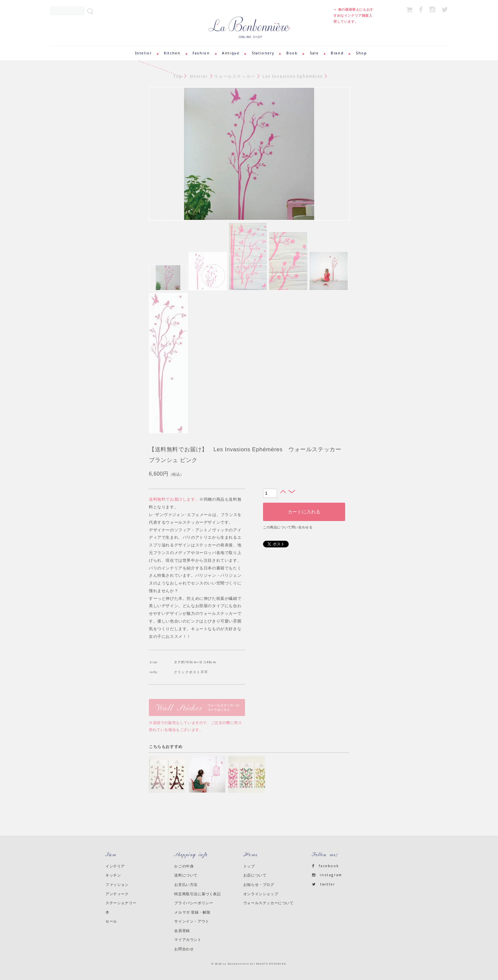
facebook (325, 866)
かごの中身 (184, 866)
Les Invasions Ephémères (293, 76)
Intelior (144, 53)
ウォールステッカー (235, 76)
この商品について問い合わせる (288, 527)
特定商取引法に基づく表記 (197, 894)
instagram (327, 875)
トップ (249, 866)
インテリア (115, 866)
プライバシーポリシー (194, 903)
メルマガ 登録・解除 (192, 912)
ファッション (117, 885)
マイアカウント (188, 940)
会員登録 (182, 931)
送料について (186, 875)
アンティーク (117, 894)
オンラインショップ (261, 894)
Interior (199, 76)
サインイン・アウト (192, 921)
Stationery (263, 53)
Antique (231, 53)
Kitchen (172, 53)
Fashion (201, 53)
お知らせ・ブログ (259, 885)
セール (111, 921)
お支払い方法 (186, 885)
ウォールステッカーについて (269, 903)
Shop (361, 53)
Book (292, 53)
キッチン (113, 875)
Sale (314, 53)
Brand (337, 53)
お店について (255, 875)
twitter (324, 884)
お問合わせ (184, 949)
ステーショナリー (121, 903)
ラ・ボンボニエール (249, 20)
